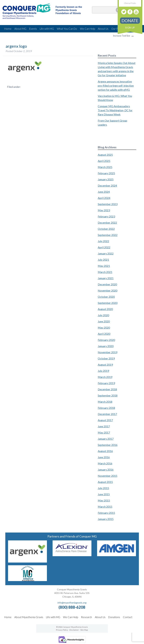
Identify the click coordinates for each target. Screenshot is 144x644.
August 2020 (105, 309)
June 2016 (104, 457)
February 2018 (106, 408)
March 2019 (105, 377)
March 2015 (105, 507)
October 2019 (106, 358)
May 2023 (104, 210)
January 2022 (106, 253)
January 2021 (106, 278)
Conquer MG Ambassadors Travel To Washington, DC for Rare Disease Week (115, 110)
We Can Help (87, 29)
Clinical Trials (130, 3)
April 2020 (104, 334)
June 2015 (104, 494)
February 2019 (106, 383)
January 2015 (106, 519)
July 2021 (103, 260)
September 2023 (108, 204)
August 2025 (105, 155)
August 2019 (105, 365)
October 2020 (106, 297)
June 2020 (104, 321)
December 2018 (107, 389)
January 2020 (106, 346)
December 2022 (107, 223)
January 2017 (106, 439)
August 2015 (105, 482)
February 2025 (106, 173)
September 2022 (108, 235)
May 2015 (104, 500)
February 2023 (106, 216)
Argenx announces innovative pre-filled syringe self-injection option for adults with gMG (116, 85)
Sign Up (130, 28)
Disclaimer (74, 630)
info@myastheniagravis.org (72, 603)
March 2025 (105, 167)
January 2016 (106, 469)
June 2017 (104, 426)
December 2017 (107, 414)
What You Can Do (67, 29)
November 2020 (108, 290)
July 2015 (103, 488)
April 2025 (104, 161)
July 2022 (103, 241)
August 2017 (105, 420)
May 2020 (104, 327)
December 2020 (107, 284)
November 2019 (108, 352)
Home (8, 29)
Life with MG (47, 29)
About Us (103, 29)
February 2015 (106, 513)
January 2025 (106, 179)
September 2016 (108, 445)
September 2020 (108, 303)
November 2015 (108, 476)
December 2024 (107, 185)
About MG (20, 29)
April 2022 (104, 247)
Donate (130, 20)
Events (33, 29)
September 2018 (108, 395)
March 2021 (105, 272)
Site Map (84, 630)
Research (86, 617)
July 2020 (103, 315)
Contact (128, 617)
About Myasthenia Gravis (29, 617)
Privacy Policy (62, 630)
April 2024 (104, 198)
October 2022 (106, 229)
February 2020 (106, 340)
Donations (114, 617)
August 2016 (105, 451)
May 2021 (104, 266)
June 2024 (104, 192)
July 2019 (103, 371)
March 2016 (105, 463)
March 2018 (105, 402)
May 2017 (104, 432)
